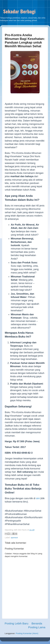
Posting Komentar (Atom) (27, 633)
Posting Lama (37, 627)
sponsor (14, 537)
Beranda (37, 623)
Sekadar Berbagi (19, 11)
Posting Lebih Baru (16, 623)
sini (38, 498)
